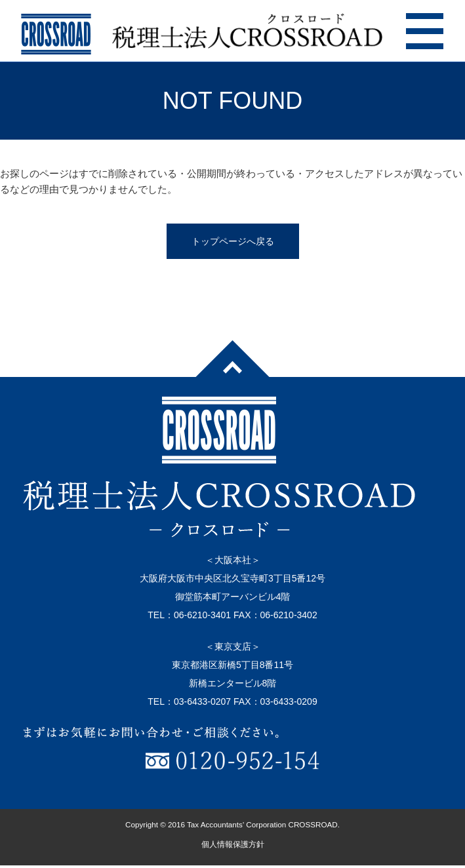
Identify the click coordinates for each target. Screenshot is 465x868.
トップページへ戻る (233, 241)
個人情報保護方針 (233, 844)
